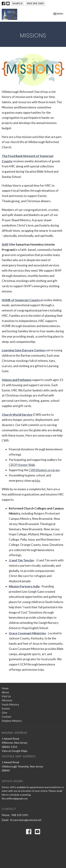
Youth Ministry (10, 704)
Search (17, 3)
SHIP (5, 244)
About (5, 692)
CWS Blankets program (44, 470)
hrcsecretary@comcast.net (26, 820)
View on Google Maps (15, 751)
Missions (7, 700)
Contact (7, 717)
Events (6, 708)
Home (5, 688)
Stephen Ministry (12, 721)
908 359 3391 (35, 3)
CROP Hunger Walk (22, 465)
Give (4, 713)
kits (38, 481)
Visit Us (6, 696)
